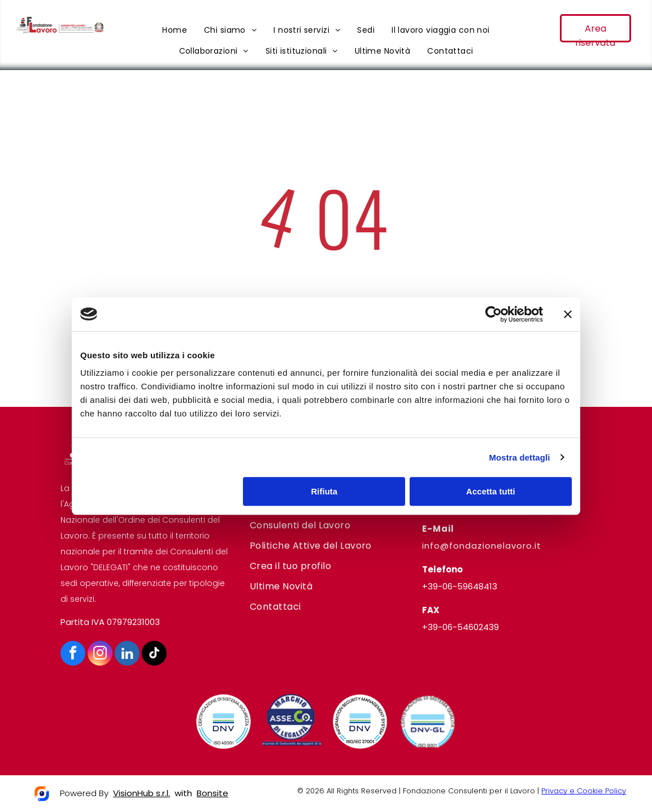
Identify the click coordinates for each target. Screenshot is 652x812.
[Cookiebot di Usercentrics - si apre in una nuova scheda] (494, 314)
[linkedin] (127, 655)
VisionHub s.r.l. (142, 793)
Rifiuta (325, 491)
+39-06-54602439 (460, 627)
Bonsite (212, 793)
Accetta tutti (491, 491)
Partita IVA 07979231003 (110, 622)
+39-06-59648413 (460, 586)
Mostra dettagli (519, 457)
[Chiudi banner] (568, 314)
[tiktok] (154, 655)
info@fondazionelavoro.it (482, 546)
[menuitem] (175, 30)
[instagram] (100, 655)
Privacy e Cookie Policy (584, 791)
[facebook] (73, 655)
